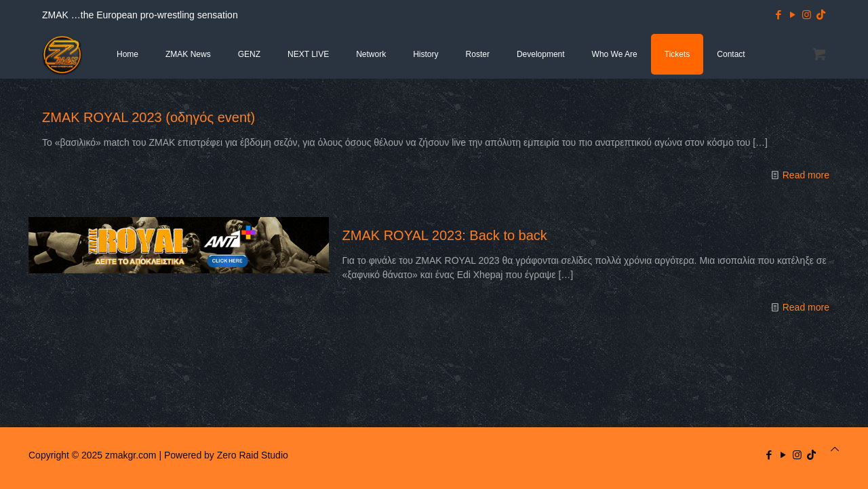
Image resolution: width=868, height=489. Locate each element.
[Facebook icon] (778, 15)
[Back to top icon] (835, 449)
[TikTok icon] (821, 15)
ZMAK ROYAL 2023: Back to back (445, 235)
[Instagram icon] (807, 15)
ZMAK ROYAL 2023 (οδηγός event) (149, 117)
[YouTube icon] (792, 15)
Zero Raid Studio (253, 455)
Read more (806, 175)
